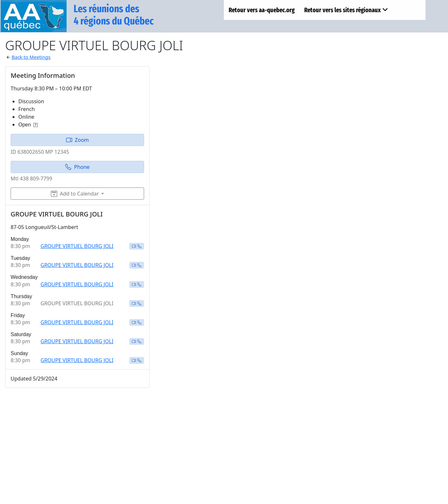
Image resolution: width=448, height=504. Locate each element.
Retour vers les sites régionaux (346, 10)
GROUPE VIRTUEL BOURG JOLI (77, 246)
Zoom (77, 140)
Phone (77, 167)
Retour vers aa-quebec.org (262, 10)
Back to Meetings (31, 57)
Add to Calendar (75, 194)
